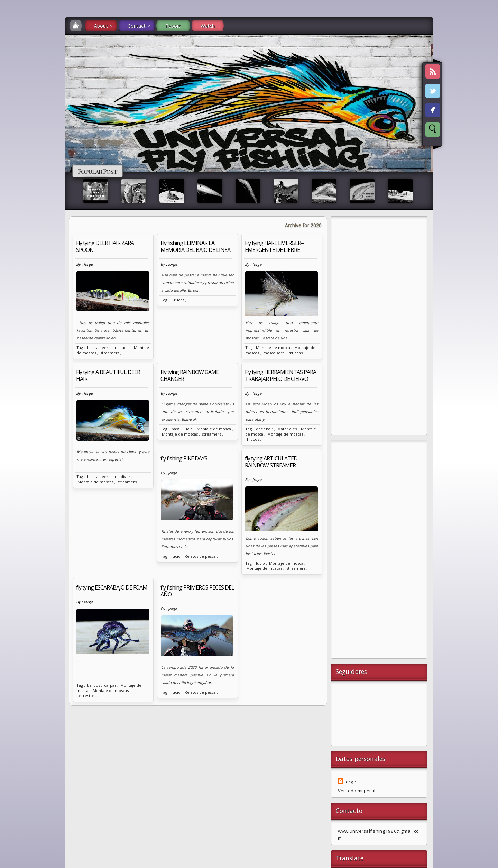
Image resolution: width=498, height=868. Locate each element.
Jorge (351, 782)
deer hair (108, 348)
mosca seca (274, 353)
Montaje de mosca (273, 348)
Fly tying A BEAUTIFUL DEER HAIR (108, 375)
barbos (94, 685)
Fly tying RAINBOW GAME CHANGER (190, 375)
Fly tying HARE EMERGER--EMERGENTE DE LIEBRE (275, 246)
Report (173, 26)
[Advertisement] (379, 327)
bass (91, 348)
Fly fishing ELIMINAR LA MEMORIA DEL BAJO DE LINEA (195, 246)
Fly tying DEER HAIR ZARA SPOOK (105, 246)
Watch (208, 26)
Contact (137, 26)
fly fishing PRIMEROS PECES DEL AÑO (197, 591)
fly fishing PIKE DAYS (184, 458)
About (101, 26)
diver (126, 477)
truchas (296, 353)
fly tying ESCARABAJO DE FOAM (112, 587)
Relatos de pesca (200, 556)
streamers (110, 353)
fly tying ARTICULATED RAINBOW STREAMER (271, 462)
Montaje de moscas (95, 482)
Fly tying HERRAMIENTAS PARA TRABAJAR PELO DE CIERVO (280, 375)
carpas (110, 685)
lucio (125, 348)
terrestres (87, 696)
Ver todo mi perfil (357, 791)
